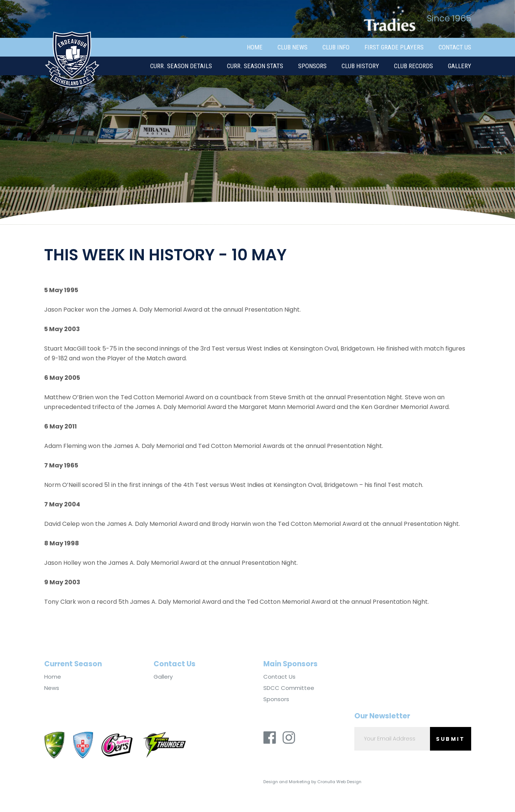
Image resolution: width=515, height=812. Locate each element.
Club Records (413, 66)
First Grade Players (394, 47)
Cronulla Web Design (339, 782)
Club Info (336, 47)
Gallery (460, 66)
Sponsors (312, 66)
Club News (293, 47)
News (52, 688)
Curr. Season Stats (255, 66)
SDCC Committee (289, 688)
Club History (360, 66)
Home (255, 47)
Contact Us (455, 47)
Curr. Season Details (181, 66)
